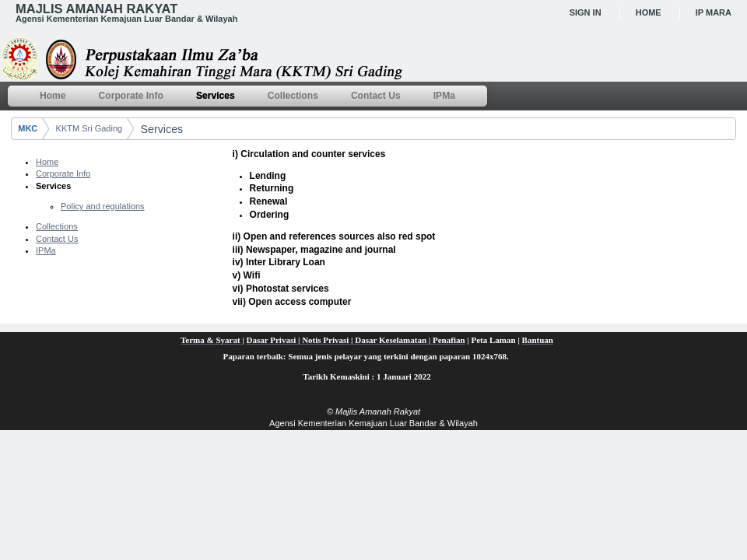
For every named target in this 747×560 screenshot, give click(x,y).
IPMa (46, 250)
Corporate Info (63, 173)
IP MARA (714, 12)
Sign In (586, 12)
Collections (57, 226)
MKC (28, 128)
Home (649, 12)
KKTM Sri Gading (89, 128)
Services (161, 129)
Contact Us (57, 239)
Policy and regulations (103, 206)
